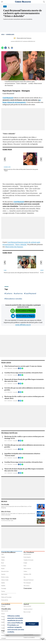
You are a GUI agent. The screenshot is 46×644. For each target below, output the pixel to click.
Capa (2, 554)
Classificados (6, 609)
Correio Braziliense (8, 552)
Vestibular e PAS (27, 574)
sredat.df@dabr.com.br (23, 325)
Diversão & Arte (5, 571)
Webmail (3, 606)
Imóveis (3, 614)
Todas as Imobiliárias (28, 635)
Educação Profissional (29, 580)
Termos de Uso (5, 600)
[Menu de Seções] (2, 2)
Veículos (3, 617)
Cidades (3, 557)
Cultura (25, 571)
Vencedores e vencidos (14, 299)
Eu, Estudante (29, 552)
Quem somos (4, 594)
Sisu (25, 577)
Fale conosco (27, 586)
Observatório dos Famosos (14, 247)
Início (3, 34)
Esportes (3, 574)
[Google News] (12, 48)
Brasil (3, 563)
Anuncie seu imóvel (28, 609)
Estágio (25, 563)
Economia (3, 566)
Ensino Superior (27, 557)
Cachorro (9, 293)
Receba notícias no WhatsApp (26, 311)
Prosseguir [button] (32, 624)
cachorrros (19, 293)
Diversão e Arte (10, 34)
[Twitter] (9, 48)
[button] (15, 632)
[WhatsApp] (2, 48)
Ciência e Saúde (5, 580)
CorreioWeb (6, 604)
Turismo (3, 591)
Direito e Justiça (5, 577)
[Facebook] (6, 48)
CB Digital (4, 638)
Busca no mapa (27, 612)
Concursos (28, 588)
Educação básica (27, 554)
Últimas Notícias (27, 569)
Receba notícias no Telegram (25, 316)
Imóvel (26, 604)
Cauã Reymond (19, 202)
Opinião (3, 583)
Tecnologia (4, 588)
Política (3, 560)
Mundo (3, 569)
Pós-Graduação (27, 583)
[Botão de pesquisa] (44, 2)
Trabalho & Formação (28, 560)
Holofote (3, 586)
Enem (25, 566)
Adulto (3, 622)
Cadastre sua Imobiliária (29, 638)
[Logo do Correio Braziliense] (23, 2)
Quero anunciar (5, 611)
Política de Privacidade (6, 597)
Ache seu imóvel (27, 606)
